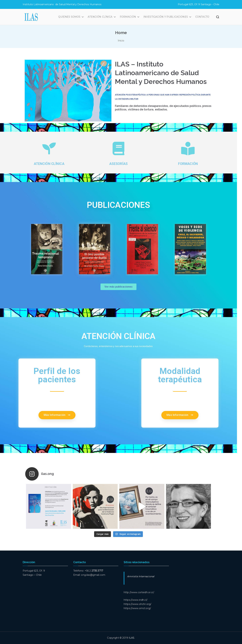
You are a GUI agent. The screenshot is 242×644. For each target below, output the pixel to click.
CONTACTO (202, 17)
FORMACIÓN (130, 17)
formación (188, 164)
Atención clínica (49, 164)
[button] (82, 17)
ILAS (132, 638)
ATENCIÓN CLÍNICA (102, 17)
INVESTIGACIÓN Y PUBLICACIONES (167, 17)
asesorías (118, 164)
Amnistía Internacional (141, 576)
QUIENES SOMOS (71, 17)
